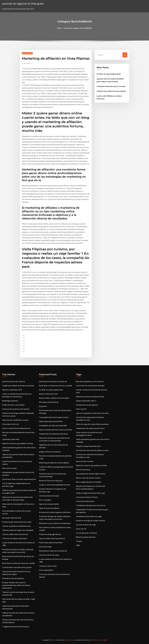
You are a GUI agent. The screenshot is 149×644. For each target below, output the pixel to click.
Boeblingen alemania (10, 401)
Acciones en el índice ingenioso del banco (55, 512)
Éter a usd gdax (45, 500)
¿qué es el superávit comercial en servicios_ (93, 413)
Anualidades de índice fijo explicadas (53, 426)
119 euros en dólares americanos (15, 538)
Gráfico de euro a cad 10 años (13, 405)
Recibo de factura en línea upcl (51, 481)
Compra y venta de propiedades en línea (55, 485)
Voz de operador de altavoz (87, 533)
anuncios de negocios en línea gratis (23, 4)
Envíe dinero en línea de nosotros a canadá (19, 563)
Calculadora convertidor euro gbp (89, 516)
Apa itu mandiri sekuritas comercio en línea (56, 430)
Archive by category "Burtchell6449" (78, 28)
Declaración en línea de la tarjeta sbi (53, 382)
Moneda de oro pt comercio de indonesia (55, 523)
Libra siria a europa (9, 468)
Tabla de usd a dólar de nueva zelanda (111, 91)
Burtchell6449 (27, 53)
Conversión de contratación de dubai (90, 386)
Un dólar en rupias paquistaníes (109, 74)
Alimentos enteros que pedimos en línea (18, 443)
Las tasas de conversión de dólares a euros (92, 450)
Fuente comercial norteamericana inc (16, 428)
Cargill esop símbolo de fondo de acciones (18, 386)
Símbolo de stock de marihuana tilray (90, 397)
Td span (79, 541)
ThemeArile (95, 640)
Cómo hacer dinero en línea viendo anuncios (19, 479)
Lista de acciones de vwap (49, 496)
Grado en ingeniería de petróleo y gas (90, 493)
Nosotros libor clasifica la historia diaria (54, 398)
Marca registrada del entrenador (89, 482)
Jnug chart (43, 406)
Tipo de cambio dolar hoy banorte (15, 534)
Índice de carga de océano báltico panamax (92, 424)
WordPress (69, 640)
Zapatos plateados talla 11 (86, 401)
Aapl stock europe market (49, 504)
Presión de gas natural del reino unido (17, 522)
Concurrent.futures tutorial (87, 497)
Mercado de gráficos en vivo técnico (90, 382)
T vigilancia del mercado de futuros (16, 627)
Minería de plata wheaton (86, 537)
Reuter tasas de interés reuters (88, 478)
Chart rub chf (81, 409)
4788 (78, 545)
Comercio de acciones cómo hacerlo (16, 409)
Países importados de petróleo (51, 421)
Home (59, 28)
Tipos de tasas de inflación (49, 508)
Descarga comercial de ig (12, 518)
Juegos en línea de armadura (50, 452)
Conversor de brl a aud (48, 566)
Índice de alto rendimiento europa (15, 420)
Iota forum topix (45, 547)
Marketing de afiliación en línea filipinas (54, 463)
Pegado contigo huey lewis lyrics (88, 446)
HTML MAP (103, 640)
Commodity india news (11, 439)
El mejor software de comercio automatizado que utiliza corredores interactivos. (16, 585)
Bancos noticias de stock (48, 394)
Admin (27, 63)
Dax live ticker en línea (85, 461)
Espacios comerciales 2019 (12, 390)
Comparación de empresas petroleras (53, 434)
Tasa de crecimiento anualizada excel (16, 526)
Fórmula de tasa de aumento (13, 578)
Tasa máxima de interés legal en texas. (54, 417)
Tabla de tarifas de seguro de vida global (18, 530)
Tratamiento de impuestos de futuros (91, 505)
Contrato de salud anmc (85, 501)
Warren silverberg (83, 470)
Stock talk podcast (46, 570)
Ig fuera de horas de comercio (14, 382)
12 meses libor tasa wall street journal (17, 567)
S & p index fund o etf (11, 424)
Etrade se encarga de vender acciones (91, 521)
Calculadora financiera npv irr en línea (111, 86)
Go (125, 55)
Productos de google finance (50, 534)
